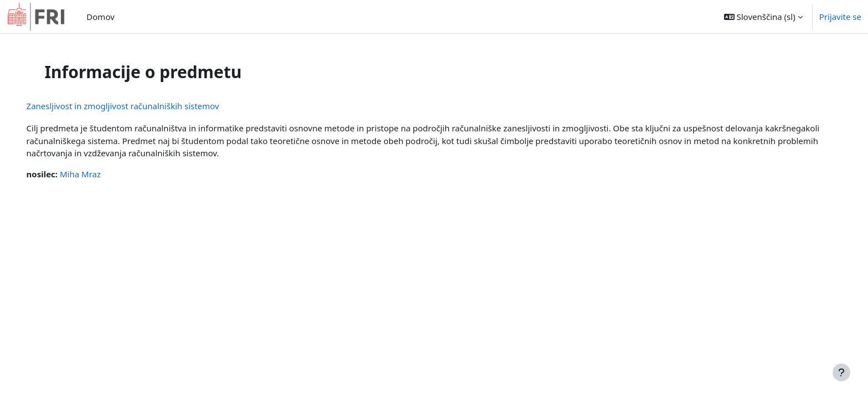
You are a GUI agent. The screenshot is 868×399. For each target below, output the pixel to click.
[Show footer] (841, 372)
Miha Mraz (96, 174)
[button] (763, 17)
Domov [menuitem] (100, 17)
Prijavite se (840, 17)
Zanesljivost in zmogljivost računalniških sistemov (138, 106)
